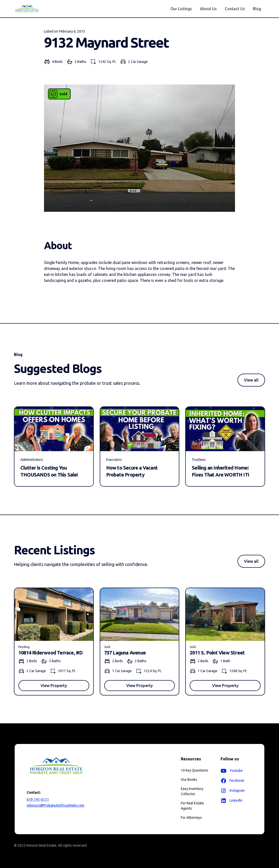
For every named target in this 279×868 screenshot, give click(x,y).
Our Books (189, 780)
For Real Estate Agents (192, 806)
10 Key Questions (194, 770)
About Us (208, 9)
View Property (54, 686)
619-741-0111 (38, 799)
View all (251, 380)
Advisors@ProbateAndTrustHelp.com (55, 805)
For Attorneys (191, 818)
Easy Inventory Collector (192, 791)
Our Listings (181, 9)
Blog (257, 9)
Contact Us (235, 9)
